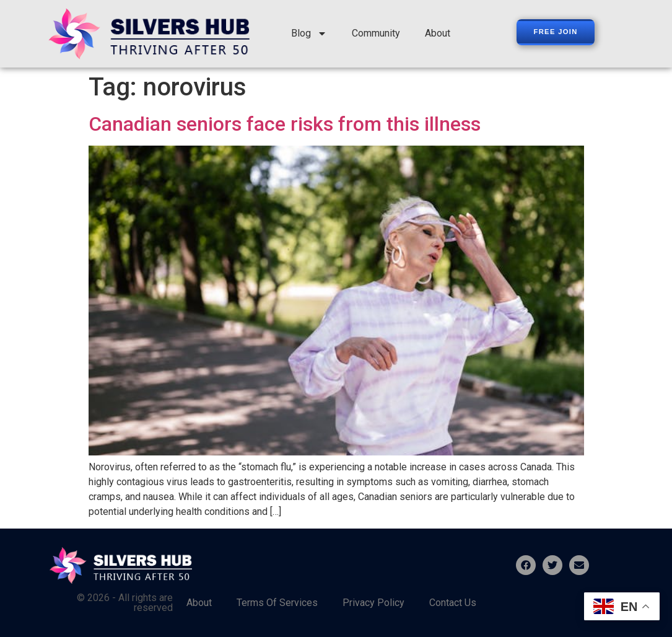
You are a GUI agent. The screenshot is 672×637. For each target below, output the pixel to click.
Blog (309, 33)
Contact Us (453, 603)
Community (376, 33)
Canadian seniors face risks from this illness (285, 124)
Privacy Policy (373, 603)
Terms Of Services (277, 603)
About (438, 33)
